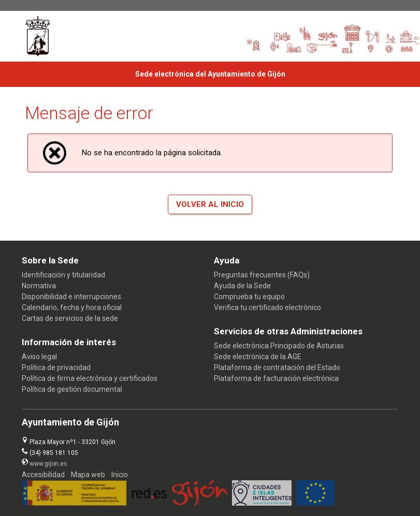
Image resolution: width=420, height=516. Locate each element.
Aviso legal (39, 357)
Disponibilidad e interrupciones (71, 297)
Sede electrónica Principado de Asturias (279, 346)
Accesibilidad (43, 475)
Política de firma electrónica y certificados (90, 378)
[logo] (51, 36)
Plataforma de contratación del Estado (277, 367)
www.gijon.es (48, 464)
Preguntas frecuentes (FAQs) (262, 275)
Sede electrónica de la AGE (258, 357)
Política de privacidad (56, 367)
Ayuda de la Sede (242, 286)
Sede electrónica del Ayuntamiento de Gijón (210, 74)
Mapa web (88, 475)
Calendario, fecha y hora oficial (72, 307)
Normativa (39, 286)
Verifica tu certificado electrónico (267, 307)
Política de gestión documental (72, 389)
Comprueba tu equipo (249, 297)
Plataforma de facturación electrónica (276, 378)
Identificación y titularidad (63, 275)
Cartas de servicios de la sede (70, 318)
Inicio (120, 475)
